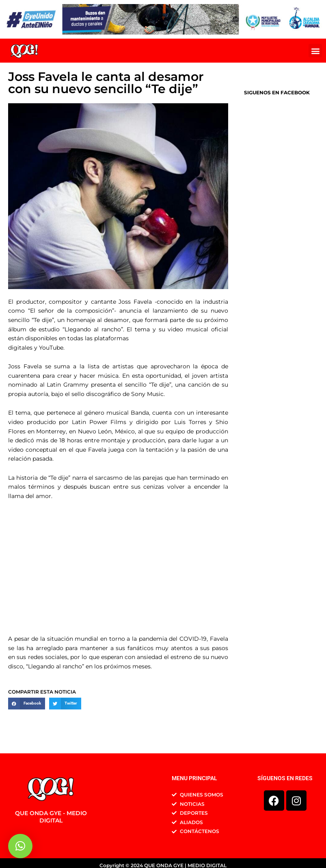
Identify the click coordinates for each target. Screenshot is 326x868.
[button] (315, 51)
